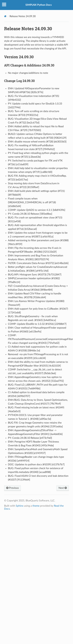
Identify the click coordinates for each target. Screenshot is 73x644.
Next (63, 488)
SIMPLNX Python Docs (39, 5)
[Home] (5, 16)
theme (36, 506)
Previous (12, 488)
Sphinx (20, 506)
